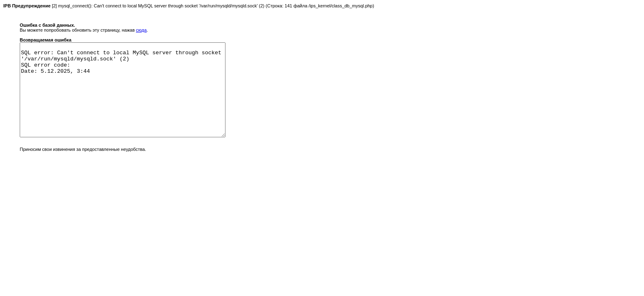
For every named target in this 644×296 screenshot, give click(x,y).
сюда (141, 30)
